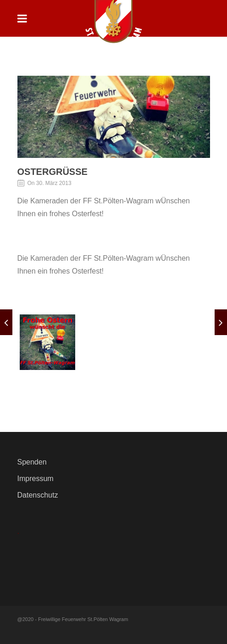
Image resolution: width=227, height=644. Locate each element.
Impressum (36, 479)
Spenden (32, 462)
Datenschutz (38, 495)
